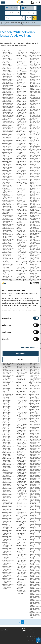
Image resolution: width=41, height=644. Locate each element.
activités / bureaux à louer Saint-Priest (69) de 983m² (8, 425)
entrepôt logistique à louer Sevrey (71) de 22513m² (35, 194)
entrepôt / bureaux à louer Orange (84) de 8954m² (36, 384)
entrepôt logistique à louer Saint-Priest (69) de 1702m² (8, 371)
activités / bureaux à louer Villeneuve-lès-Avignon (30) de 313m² (36, 567)
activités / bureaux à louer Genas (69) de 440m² (22, 236)
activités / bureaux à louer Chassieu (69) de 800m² (22, 133)
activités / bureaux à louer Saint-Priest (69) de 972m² (8, 539)
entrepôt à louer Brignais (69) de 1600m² (8, 154)
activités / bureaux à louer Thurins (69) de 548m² (22, 175)
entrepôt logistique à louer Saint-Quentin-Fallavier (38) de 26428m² (22, 456)
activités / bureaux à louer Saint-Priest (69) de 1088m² (8, 437)
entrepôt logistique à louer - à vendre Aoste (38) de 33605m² (35, 98)
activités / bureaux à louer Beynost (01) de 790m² (22, 396)
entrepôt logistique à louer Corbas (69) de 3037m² (8, 191)
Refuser (21, 359)
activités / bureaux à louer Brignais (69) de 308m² (8, 172)
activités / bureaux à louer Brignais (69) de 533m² (8, 163)
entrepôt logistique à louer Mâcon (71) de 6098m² (35, 128)
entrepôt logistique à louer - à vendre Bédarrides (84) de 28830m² (35, 426)
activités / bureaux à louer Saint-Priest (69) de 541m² (8, 377)
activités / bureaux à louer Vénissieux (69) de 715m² (8, 127)
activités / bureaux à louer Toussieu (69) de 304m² (22, 78)
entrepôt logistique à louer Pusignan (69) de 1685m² (22, 385)
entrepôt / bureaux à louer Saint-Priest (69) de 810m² (8, 563)
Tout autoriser (21, 354)
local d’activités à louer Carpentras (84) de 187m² (35, 400)
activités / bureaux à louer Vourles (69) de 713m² (8, 81)
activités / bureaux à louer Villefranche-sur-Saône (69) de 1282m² (22, 533)
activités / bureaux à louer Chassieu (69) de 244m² (22, 166)
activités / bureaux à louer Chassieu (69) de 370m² (22, 129)
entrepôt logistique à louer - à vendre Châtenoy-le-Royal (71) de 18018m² (36, 206)
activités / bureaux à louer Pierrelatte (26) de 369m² (36, 263)
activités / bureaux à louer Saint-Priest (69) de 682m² (8, 419)
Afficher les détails (28, 347)
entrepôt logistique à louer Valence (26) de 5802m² (35, 134)
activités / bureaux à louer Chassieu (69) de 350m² (22, 142)
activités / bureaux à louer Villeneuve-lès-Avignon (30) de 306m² (36, 483)
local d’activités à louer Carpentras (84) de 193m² (35, 396)
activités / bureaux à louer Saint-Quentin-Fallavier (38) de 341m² (22, 462)
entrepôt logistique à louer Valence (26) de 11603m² (35, 140)
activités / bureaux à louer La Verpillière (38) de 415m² (22, 498)
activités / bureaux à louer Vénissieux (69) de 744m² (8, 145)
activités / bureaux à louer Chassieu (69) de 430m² (22, 146)
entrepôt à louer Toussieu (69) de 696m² (21, 88)
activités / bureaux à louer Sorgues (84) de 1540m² (36, 436)
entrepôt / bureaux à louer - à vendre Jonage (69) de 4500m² (22, 391)
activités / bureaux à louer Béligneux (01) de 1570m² (22, 523)
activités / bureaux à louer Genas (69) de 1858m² (22, 184)
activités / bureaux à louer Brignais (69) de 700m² (8, 167)
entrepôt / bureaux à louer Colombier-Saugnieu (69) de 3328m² (22, 401)
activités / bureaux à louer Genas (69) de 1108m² (22, 220)
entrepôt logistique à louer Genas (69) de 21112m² (22, 189)
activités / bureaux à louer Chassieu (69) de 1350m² (22, 170)
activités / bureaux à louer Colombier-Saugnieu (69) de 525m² (22, 419)
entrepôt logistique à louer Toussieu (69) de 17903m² (22, 83)
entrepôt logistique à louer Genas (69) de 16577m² (22, 231)
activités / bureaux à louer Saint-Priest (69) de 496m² (8, 574)
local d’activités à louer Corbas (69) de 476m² (8, 221)
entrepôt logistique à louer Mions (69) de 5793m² (22, 62)
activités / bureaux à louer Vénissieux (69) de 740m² (8, 94)
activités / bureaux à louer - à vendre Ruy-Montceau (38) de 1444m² (36, 58)
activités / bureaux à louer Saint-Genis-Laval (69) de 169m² (8, 71)
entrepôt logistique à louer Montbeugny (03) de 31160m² (35, 249)
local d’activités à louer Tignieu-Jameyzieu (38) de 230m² (22, 518)
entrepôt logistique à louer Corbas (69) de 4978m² (8, 197)
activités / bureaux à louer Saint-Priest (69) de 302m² (8, 365)
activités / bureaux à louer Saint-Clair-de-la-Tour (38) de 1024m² (36, 92)
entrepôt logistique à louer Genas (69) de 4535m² (22, 201)
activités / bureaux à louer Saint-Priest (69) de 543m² (8, 515)
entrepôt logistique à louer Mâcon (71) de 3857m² (35, 122)
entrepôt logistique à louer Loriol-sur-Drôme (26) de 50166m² (35, 156)
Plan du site (30, 637)
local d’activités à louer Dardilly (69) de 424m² (22, 263)
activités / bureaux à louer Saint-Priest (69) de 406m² (8, 521)
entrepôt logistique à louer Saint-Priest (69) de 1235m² (8, 527)
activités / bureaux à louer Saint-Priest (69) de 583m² (8, 580)
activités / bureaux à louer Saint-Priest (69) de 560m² (8, 383)
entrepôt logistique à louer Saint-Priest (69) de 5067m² (8, 545)
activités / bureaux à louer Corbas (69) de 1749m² (8, 226)
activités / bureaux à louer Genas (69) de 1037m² (22, 211)
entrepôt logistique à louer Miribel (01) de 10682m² (22, 368)
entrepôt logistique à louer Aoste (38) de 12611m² (35, 104)
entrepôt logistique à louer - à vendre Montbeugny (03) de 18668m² (35, 242)
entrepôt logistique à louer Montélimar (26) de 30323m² (35, 199)
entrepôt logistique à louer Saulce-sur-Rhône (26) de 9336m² (35, 174)
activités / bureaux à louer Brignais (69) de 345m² (8, 158)
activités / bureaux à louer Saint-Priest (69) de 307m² (8, 479)
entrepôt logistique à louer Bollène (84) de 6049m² (35, 368)
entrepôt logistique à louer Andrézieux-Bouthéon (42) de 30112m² (35, 78)
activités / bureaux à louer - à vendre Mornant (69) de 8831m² (22, 98)
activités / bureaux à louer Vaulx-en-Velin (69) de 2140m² (22, 247)
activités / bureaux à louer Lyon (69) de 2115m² (8, 276)
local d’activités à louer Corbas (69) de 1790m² (8, 211)
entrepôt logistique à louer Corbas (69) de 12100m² (8, 216)
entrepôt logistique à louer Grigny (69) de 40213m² (8, 259)
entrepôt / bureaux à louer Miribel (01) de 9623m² (22, 374)
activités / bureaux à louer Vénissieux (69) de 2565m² (8, 112)
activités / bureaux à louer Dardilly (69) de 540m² (22, 259)
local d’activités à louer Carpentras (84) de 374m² (35, 420)
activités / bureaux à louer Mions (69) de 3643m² (22, 52)
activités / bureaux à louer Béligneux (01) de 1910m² (22, 527)
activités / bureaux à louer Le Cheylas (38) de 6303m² (36, 151)
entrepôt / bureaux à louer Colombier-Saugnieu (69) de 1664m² (22, 407)
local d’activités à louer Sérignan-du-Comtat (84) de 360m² (36, 374)
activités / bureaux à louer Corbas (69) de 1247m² (8, 185)
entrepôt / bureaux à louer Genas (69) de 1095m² (22, 206)
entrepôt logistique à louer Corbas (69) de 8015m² (8, 235)
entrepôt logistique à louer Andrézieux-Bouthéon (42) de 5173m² (35, 85)
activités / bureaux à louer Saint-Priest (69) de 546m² (8, 401)
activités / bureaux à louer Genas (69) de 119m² (22, 215)
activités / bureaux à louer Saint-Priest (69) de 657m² (8, 467)
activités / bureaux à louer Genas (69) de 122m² (22, 179)
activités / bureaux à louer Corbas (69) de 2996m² (8, 245)
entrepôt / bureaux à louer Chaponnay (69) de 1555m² (22, 68)
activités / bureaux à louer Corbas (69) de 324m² (8, 254)
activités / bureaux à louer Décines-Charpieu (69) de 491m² (22, 161)
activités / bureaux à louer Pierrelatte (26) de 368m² (36, 276)
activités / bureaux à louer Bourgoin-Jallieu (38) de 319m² (22, 573)
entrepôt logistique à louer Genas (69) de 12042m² (22, 195)
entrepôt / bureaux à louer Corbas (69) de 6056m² (8, 230)
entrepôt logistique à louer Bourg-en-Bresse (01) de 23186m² (35, 116)
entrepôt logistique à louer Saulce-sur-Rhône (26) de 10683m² (35, 168)
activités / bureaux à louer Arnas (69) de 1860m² (36, 52)
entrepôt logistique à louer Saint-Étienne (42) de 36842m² (35, 64)
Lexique (31, 639)
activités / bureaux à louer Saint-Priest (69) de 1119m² (8, 509)
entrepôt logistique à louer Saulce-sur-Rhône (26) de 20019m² (35, 162)
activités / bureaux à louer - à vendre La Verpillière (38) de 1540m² (22, 492)
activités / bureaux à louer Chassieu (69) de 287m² (22, 155)
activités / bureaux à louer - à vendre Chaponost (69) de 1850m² (8, 265)
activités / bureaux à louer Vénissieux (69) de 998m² (8, 140)
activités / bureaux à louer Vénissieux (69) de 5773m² (8, 103)
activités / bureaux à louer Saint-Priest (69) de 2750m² (8, 431)
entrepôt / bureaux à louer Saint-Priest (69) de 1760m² (8, 389)
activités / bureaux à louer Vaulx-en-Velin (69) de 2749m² (22, 253)
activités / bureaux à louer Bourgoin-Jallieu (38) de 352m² (22, 555)
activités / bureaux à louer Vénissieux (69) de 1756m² (8, 132)
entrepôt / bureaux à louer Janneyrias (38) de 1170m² (22, 424)
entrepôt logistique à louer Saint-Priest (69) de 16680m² (8, 473)
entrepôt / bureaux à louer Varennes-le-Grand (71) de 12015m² (36, 188)
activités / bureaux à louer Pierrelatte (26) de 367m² (36, 254)
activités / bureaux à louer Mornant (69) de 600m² (22, 109)
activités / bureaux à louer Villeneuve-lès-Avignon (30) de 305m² (36, 459)
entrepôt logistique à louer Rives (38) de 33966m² (35, 110)
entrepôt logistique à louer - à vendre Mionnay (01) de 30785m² (22, 505)
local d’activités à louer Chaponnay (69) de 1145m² (22, 73)
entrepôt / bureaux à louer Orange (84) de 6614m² (36, 380)
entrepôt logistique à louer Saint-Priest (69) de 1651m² (8, 503)
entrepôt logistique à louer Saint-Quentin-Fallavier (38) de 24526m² (22, 442)
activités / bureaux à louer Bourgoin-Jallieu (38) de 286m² (22, 561)
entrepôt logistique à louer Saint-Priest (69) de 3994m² (8, 395)
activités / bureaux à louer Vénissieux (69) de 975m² (8, 90)
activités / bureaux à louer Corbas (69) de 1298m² (8, 250)
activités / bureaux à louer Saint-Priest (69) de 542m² (8, 586)
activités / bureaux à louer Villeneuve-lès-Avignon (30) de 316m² (36, 465)
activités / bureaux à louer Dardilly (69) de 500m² (22, 276)
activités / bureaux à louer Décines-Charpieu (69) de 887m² (22, 123)
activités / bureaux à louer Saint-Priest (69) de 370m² (8, 491)
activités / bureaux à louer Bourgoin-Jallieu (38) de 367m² (22, 567)
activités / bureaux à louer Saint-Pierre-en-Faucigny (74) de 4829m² (36, 213)
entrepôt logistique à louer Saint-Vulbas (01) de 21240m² (22, 585)
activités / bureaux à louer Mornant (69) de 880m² (22, 114)
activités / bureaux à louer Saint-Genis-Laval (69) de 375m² (8, 59)
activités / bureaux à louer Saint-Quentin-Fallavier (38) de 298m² (22, 436)
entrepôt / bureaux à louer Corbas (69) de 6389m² (8, 181)
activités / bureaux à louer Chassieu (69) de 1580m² (22, 151)
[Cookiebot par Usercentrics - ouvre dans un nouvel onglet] (30, 283)
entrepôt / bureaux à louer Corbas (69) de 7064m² (8, 202)
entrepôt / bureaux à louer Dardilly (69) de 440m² (22, 267)
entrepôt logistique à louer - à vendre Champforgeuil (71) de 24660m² (35, 220)
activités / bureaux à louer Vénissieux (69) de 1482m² (8, 149)
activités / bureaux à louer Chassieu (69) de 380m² (22, 137)
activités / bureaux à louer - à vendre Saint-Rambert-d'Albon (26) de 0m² (36, 70)
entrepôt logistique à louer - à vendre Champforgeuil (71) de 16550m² (35, 227)
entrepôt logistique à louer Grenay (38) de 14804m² (22, 379)
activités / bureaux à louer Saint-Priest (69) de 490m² (8, 455)
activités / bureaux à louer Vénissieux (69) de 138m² (8, 117)
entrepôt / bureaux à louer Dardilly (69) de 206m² (22, 272)
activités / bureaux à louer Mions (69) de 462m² (22, 57)
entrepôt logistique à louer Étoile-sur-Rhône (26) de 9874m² (35, 146)
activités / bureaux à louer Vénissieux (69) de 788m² (8, 99)
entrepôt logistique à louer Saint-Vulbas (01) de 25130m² (22, 591)
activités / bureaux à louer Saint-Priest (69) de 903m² (8, 461)
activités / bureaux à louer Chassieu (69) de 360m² (22, 118)
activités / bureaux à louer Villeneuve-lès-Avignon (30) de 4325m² (36, 495)
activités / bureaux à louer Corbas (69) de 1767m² (8, 206)
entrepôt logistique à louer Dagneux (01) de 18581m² (22, 512)
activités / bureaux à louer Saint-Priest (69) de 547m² (8, 449)
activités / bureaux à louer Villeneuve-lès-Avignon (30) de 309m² (36, 442)
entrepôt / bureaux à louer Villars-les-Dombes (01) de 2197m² (22, 579)
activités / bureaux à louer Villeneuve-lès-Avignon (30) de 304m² (36, 585)
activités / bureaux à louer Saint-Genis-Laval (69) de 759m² (8, 65)
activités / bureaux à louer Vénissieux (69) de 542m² (8, 108)
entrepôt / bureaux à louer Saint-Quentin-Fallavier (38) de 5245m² (22, 486)
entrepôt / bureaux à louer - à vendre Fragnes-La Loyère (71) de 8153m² (36, 235)
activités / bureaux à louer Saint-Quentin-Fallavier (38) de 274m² (22, 430)
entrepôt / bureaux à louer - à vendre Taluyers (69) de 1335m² (8, 271)
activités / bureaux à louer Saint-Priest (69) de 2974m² (8, 407)
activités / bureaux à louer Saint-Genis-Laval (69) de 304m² (8, 53)
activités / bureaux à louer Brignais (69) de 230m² (8, 176)
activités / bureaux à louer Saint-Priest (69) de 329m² (8, 413)
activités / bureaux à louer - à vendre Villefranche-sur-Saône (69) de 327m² (22, 541)
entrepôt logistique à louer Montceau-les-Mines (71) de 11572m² (35, 181)
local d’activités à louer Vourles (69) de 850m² (8, 85)
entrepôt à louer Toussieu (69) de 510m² (21, 93)
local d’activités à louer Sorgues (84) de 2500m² (35, 432)
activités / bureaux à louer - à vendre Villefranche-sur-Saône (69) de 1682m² (22, 548)
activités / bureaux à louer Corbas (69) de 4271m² (8, 241)
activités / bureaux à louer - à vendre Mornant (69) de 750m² (22, 104)
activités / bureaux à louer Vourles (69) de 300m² (8, 76)
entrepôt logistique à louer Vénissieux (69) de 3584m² (8, 122)
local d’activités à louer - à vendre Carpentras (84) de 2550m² (35, 406)
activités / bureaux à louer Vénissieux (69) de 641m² (8, 136)
